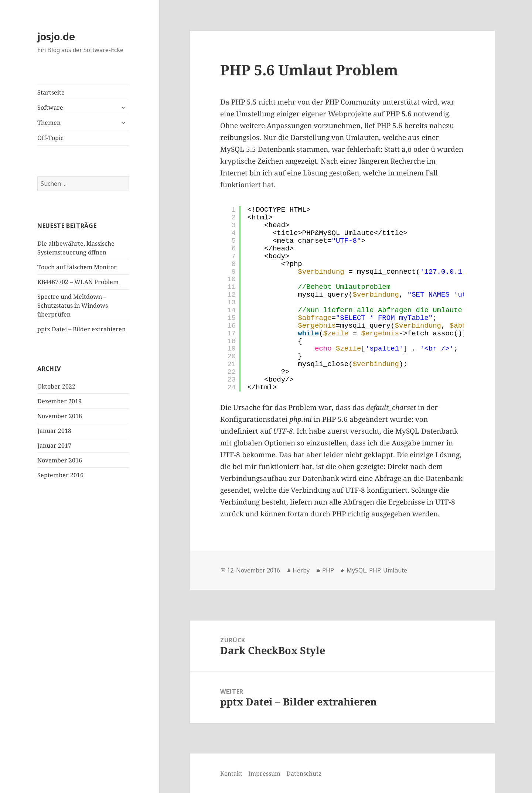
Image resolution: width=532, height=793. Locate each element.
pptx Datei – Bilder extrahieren (81, 329)
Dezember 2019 (59, 401)
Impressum (264, 773)
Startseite (51, 92)
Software (50, 107)
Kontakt (231, 773)
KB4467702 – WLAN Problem (78, 282)
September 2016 (60, 475)
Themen (49, 123)
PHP (328, 570)
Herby (301, 570)
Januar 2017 (54, 445)
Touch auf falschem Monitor (77, 267)
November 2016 (60, 460)
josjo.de (56, 36)
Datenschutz (304, 773)
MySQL (356, 570)
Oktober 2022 (56, 386)
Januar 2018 (54, 431)
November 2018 (60, 416)
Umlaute (395, 570)
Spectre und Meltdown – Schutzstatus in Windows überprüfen (73, 305)
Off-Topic (50, 138)
